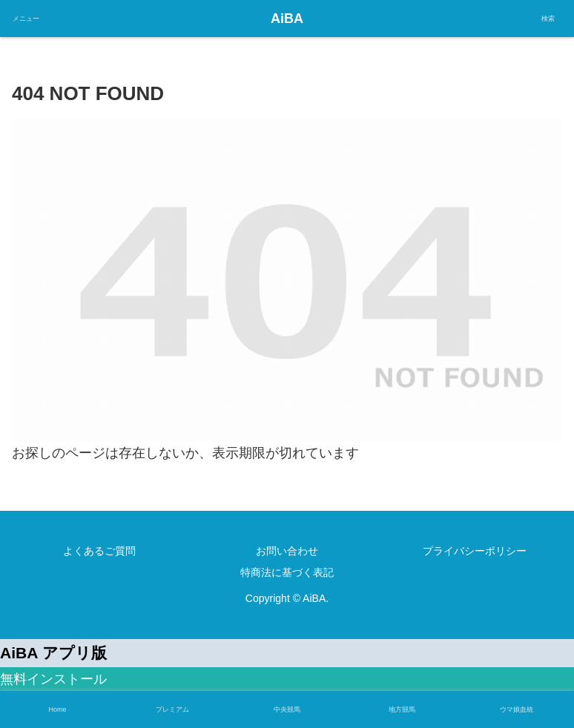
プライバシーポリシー (475, 551)
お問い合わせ (287, 551)
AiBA (287, 19)
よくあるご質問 (99, 551)
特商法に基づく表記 (287, 572)
